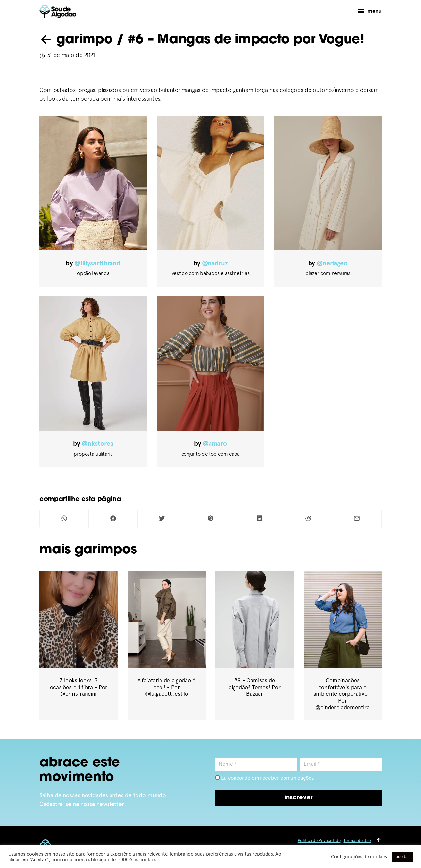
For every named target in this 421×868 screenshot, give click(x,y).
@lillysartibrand (97, 263)
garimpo (76, 40)
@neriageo (332, 263)
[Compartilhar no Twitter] (162, 519)
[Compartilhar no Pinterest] (211, 519)
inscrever (299, 798)
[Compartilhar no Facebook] (113, 519)
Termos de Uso (357, 841)
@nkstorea (97, 444)
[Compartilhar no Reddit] (308, 519)
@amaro (215, 444)
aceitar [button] (402, 857)
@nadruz (215, 263)
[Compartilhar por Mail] (357, 519)
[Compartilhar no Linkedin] (259, 519)
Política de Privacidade (319, 841)
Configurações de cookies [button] (359, 857)
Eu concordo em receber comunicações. (265, 778)
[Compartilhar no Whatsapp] (64, 519)
